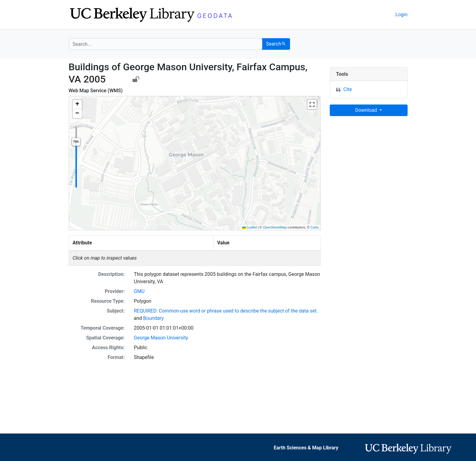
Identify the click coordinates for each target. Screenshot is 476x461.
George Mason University (161, 338)
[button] (77, 104)
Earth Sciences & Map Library (306, 448)
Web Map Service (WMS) (96, 91)
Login (401, 15)
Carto (315, 227)
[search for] (166, 44)
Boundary (154, 318)
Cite (348, 89)
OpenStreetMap (275, 227)
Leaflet (249, 227)
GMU (139, 291)
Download (367, 110)
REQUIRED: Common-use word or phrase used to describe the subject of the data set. (226, 311)
